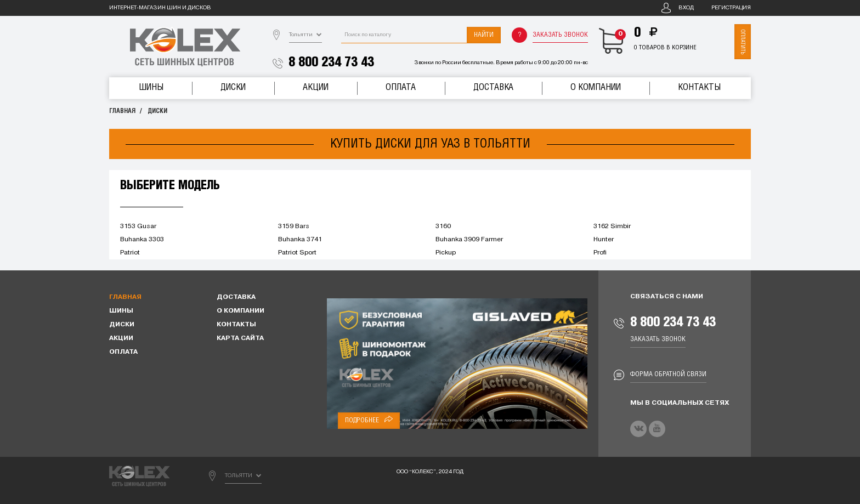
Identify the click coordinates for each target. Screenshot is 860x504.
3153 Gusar (138, 226)
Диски (233, 87)
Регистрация (731, 8)
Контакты (699, 87)
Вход (686, 8)
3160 (443, 226)
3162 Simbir (612, 226)
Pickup (446, 253)
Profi (600, 253)
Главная (122, 111)
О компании (596, 87)
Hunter (604, 240)
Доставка (493, 87)
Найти (484, 35)
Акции (316, 87)
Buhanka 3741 (300, 240)
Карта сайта (240, 338)
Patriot (130, 253)
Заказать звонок (560, 35)
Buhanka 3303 (142, 240)
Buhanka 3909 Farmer (469, 240)
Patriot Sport (297, 253)
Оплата (401, 87)
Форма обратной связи (668, 374)
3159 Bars (294, 226)
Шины (151, 87)
